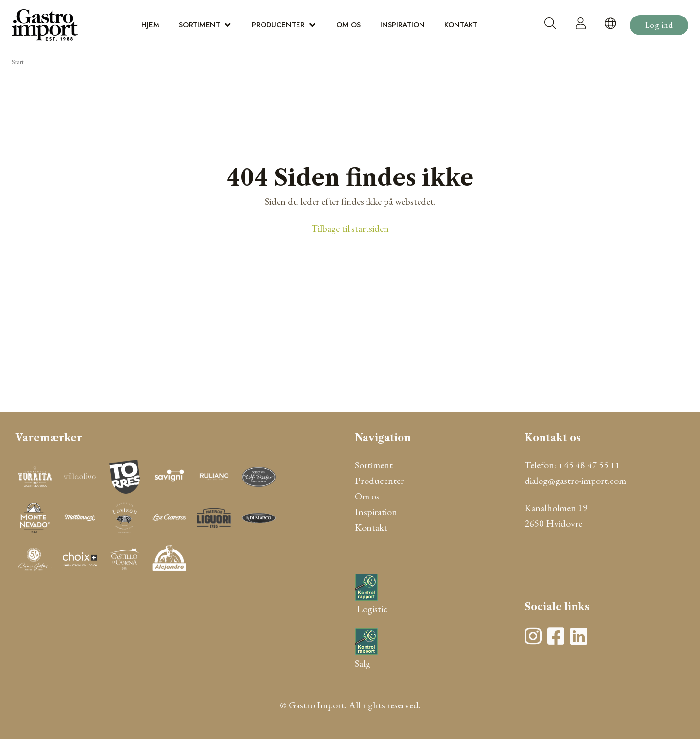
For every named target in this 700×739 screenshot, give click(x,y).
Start (18, 62)
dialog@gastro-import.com (575, 481)
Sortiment (200, 25)
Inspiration (402, 25)
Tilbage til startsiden (350, 228)
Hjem (150, 25)
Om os (349, 25)
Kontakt (461, 25)
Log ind (659, 25)
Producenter (278, 25)
